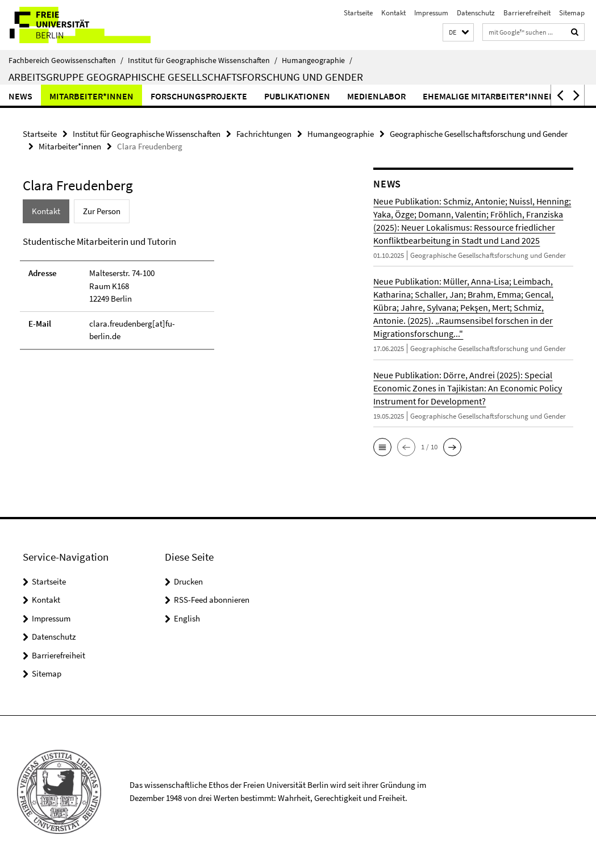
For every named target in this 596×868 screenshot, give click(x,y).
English (187, 618)
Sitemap (572, 13)
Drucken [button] (188, 581)
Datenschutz (476, 13)
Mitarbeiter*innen (91, 96)
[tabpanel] (180, 298)
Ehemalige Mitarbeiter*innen (489, 96)
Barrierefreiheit (527, 13)
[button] (458, 33)
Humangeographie (317, 60)
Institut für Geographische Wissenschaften (203, 60)
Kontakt (393, 13)
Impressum (431, 13)
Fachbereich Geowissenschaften (66, 60)
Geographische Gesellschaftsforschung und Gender (479, 134)
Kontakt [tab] (46, 211)
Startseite (358, 13)
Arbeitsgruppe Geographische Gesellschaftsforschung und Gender (186, 77)
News (20, 96)
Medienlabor (376, 96)
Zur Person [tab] (102, 211)
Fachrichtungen (264, 134)
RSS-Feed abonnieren (212, 600)
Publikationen (297, 96)
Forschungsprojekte (199, 96)
